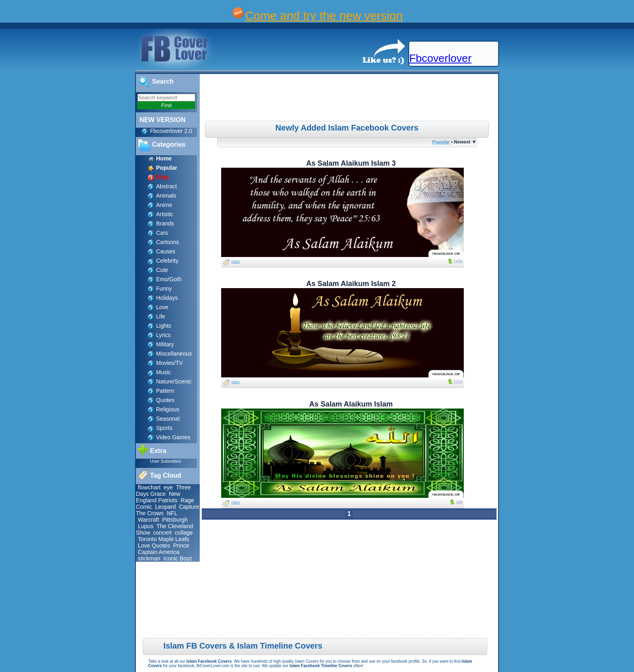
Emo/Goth (169, 279)
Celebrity (167, 261)
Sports (164, 428)
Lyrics (163, 335)
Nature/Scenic (174, 381)
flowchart (149, 487)
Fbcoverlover (440, 58)
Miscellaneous (174, 354)
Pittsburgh (175, 520)
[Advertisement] (350, 99)
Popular (441, 142)
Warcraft (148, 520)
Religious (168, 409)
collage (184, 533)
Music (164, 372)
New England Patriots (158, 497)
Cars (162, 233)
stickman (149, 558)
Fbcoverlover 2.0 (171, 131)
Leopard (165, 507)
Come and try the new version (324, 16)
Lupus (146, 526)
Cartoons (168, 242)
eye (168, 487)
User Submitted (165, 461)
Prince (181, 546)
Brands (165, 223)
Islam (236, 261)
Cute (162, 270)
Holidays (167, 298)
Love (162, 307)
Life (161, 316)
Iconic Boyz (178, 558)
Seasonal (168, 419)
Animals (166, 196)
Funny (164, 289)
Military (165, 344)
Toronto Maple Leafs (164, 539)
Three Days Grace (163, 491)
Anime (164, 205)
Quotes (165, 400)
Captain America (159, 552)
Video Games (173, 437)
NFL (172, 513)
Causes (166, 251)
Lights (164, 326)
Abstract (166, 186)
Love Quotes (154, 546)
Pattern (165, 391)
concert (163, 533)
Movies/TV (169, 363)
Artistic (165, 214)
